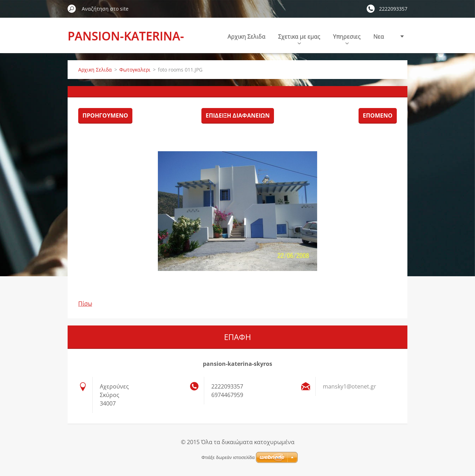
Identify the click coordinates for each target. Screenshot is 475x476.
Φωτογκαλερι (135, 70)
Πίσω (85, 304)
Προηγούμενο (105, 115)
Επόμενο (378, 115)
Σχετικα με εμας (299, 38)
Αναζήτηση (72, 8)
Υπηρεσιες (347, 38)
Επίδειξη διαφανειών (238, 115)
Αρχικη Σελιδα (247, 36)
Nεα (379, 36)
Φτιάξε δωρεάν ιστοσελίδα (228, 457)
